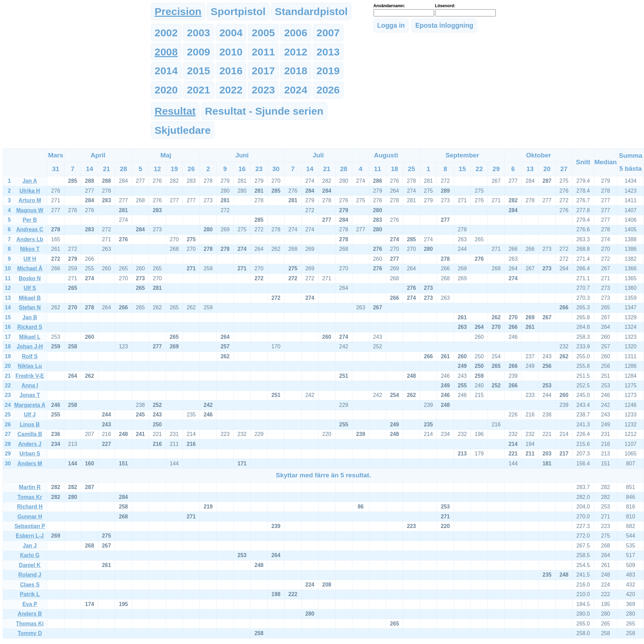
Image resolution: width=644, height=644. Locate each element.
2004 (231, 33)
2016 (231, 70)
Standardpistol (311, 11)
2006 (296, 33)
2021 (199, 90)
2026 (328, 90)
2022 (231, 90)
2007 (328, 33)
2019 (328, 70)
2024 (296, 90)
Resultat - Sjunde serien (264, 111)
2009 (199, 52)
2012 (296, 52)
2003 (199, 33)
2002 (166, 33)
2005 (263, 33)
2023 (263, 90)
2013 (328, 52)
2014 (166, 70)
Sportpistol (238, 11)
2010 (231, 52)
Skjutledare (183, 130)
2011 (263, 52)
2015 (199, 70)
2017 (263, 70)
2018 (296, 70)
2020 (166, 90)
